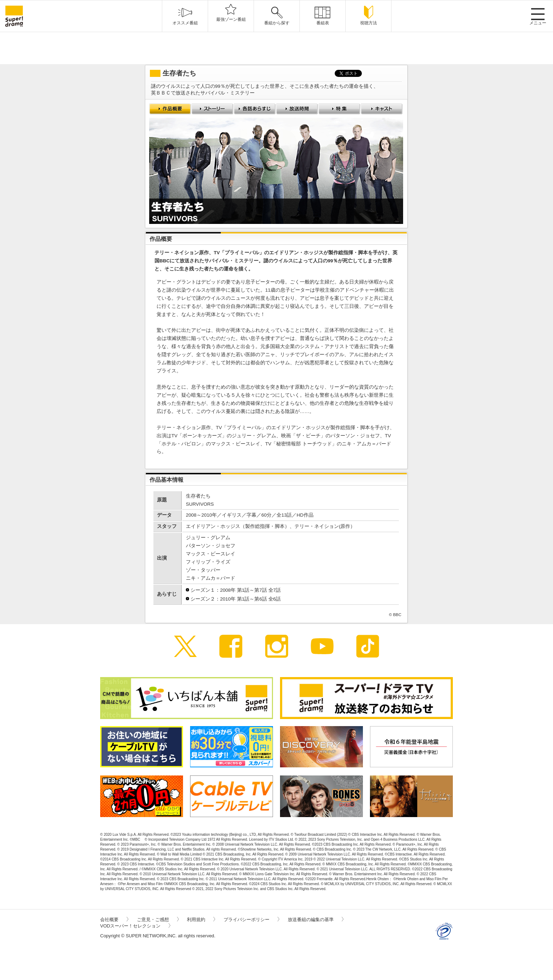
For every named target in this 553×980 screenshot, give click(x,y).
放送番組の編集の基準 (316, 920)
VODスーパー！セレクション (135, 926)
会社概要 (114, 920)
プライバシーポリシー (251, 920)
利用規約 (201, 920)
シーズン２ (203, 599)
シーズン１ (203, 590)
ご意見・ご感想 (158, 920)
